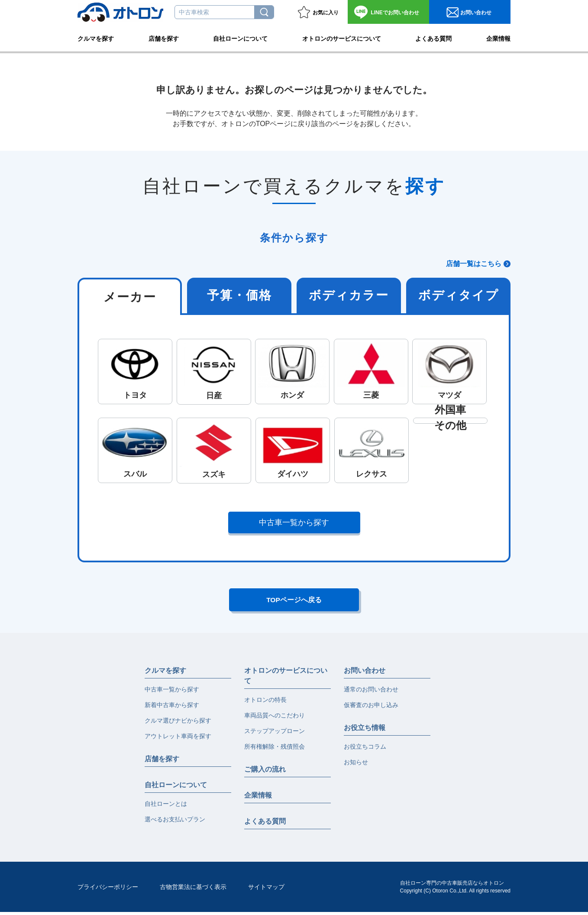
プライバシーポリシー (108, 890)
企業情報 (498, 37)
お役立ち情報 (365, 731)
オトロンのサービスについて (342, 37)
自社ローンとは (166, 807)
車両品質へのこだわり (275, 718)
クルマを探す (96, 37)
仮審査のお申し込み (371, 708)
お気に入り (326, 13)
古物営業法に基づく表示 (193, 890)
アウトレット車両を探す (178, 739)
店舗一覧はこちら (474, 264)
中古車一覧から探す (294, 522)
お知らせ (356, 765)
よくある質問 (433, 37)
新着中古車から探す (172, 708)
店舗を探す (164, 37)
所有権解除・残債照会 (275, 750)
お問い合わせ (395, 13)
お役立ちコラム (365, 750)
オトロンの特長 (265, 703)
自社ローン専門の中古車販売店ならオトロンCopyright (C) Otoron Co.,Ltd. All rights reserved (455, 890)
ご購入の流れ (265, 772)
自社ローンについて (240, 37)
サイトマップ (266, 890)
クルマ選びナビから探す (178, 724)
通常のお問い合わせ (371, 692)
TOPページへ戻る (294, 601)
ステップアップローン (275, 734)
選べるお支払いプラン (175, 822)
